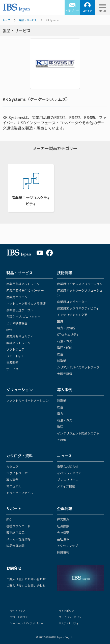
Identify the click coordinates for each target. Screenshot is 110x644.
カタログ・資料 (20, 456)
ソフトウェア (15, 349)
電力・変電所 (66, 328)
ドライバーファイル (20, 493)
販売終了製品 (15, 532)
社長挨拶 (63, 526)
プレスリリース (67, 480)
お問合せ (14, 568)
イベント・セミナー (71, 473)
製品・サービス (28, 20)
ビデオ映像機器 (17, 323)
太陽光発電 (65, 374)
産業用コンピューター (72, 302)
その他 (62, 440)
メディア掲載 (66, 486)
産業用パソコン (17, 297)
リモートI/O (15, 356)
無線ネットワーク (18, 343)
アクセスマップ (67, 546)
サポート (14, 509)
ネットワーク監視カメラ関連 (26, 303)
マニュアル (14, 486)
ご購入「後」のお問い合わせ (26, 585)
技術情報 (65, 273)
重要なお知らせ (68, 466)
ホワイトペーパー (18, 473)
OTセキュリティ (68, 334)
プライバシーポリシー (71, 617)
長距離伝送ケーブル (20, 310)
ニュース (64, 456)
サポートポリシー (20, 617)
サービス (12, 369)
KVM (9, 330)
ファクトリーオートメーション (27, 400)
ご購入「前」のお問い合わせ (26, 579)
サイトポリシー (68, 611)
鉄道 (60, 354)
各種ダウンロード (18, 526)
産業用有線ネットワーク (23, 284)
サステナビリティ (69, 623)
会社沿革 (63, 539)
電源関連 (12, 362)
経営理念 (63, 519)
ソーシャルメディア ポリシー (27, 623)
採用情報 (63, 552)
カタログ (12, 466)
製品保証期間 (15, 546)
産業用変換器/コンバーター (25, 290)
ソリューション (20, 390)
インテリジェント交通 (72, 315)
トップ (6, 20)
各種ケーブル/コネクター (23, 316)
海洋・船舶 (65, 347)
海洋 (60, 427)
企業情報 (65, 509)
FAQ (9, 519)
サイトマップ (18, 611)
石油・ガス (65, 341)
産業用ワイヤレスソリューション (80, 284)
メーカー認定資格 (18, 539)
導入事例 (65, 390)
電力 (60, 413)
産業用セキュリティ (20, 336)
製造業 (62, 361)
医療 (60, 321)
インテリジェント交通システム (78, 433)
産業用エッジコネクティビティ (78, 308)
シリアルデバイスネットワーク (78, 367)
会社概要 (63, 532)
